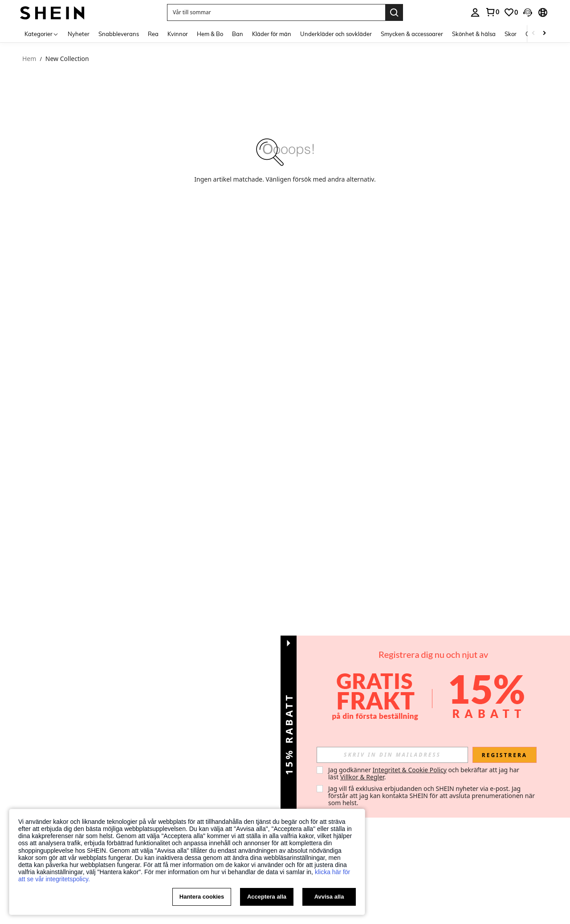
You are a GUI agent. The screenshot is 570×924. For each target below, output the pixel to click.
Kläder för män (272, 34)
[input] (392, 755)
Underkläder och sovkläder (336, 34)
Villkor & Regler (362, 777)
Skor (511, 34)
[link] (511, 12)
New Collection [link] (67, 59)
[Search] (394, 12)
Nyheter (79, 34)
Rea (153, 34)
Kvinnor (178, 34)
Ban (238, 34)
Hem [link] (29, 59)
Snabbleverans (119, 34)
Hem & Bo (210, 34)
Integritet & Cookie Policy (410, 770)
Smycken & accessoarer (412, 34)
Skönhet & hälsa (474, 34)
